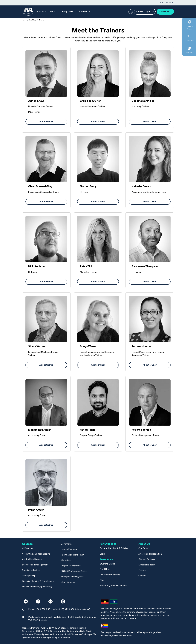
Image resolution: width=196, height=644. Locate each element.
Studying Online (107, 564)
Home (24, 20)
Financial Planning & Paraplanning (38, 581)
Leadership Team (147, 565)
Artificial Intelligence (32, 559)
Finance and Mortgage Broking (37, 587)
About (53, 12)
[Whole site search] (131, 12)
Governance (67, 544)
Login (102, 554)
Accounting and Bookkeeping (36, 554)
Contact (83, 12)
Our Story (33, 20)
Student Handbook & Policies (114, 549)
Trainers (142, 570)
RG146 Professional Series (74, 571)
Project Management (71, 566)
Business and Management (35, 565)
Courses (40, 12)
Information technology (72, 555)
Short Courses (68, 582)
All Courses (27, 549)
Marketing (66, 560)
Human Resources (70, 550)
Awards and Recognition (150, 554)
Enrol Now (105, 569)
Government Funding (110, 575)
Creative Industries (31, 570)
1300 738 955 (166, 3)
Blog (102, 580)
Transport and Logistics (72, 577)
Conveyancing (29, 576)
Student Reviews (147, 559)
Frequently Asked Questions (113, 586)
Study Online (67, 12)
